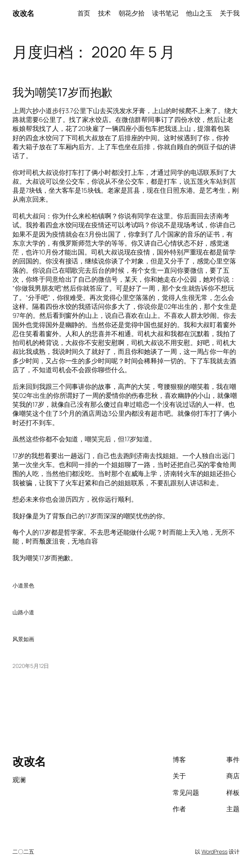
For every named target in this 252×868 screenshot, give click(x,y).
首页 (84, 13)
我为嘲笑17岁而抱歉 (62, 92)
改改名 (23, 13)
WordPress (214, 851)
